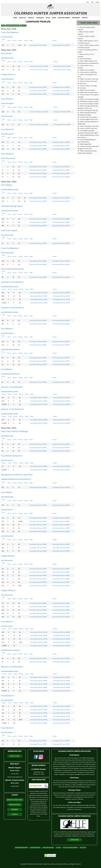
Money (20, 41)
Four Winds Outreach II (12, 456)
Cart (88, 2)
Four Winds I (7, 53)
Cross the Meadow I (10, 32)
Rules (48, 18)
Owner (55, 41)
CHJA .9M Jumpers (7, 37)
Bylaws (59, 848)
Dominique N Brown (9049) (38, 45)
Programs (76, 18)
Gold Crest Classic (9, 230)
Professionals (15, 805)
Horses (15, 814)
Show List (23, 18)
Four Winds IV (7, 154)
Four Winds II (7, 99)
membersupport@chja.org (15, 777)
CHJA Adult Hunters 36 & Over (10, 349)
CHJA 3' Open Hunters (8, 158)
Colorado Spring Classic (12, 206)
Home (15, 18)
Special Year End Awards (70, 848)
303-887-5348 (15, 786)
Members (15, 809)
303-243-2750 (15, 774)
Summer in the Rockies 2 (13, 282)
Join (92, 2)
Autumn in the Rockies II (12, 409)
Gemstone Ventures (63, 864)
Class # (4, 289)
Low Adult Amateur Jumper (10, 189)
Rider (31, 41)
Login (97, 2)
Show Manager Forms (21, 848)
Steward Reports (35, 848)
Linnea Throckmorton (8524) (39, 66)
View (3, 26)
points (15, 41)
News (54, 18)
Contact (85, 18)
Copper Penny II (8, 74)
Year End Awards (64, 18)
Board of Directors (15, 800)
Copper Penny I (8, 556)
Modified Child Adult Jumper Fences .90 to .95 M (16, 479)
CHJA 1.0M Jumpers (7, 103)
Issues (26, 41)
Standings (40, 18)
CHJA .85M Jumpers (7, 58)
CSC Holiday (7, 185)
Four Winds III (7, 129)
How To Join (15, 756)
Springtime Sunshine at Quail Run (17, 475)
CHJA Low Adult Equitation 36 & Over (12, 269)
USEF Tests (83, 848)
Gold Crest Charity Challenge (14, 431)
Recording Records (13, 26)
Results (31, 18)
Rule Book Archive (48, 848)
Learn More (74, 840)
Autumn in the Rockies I (12, 387)
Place (9, 41)
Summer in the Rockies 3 (13, 308)
